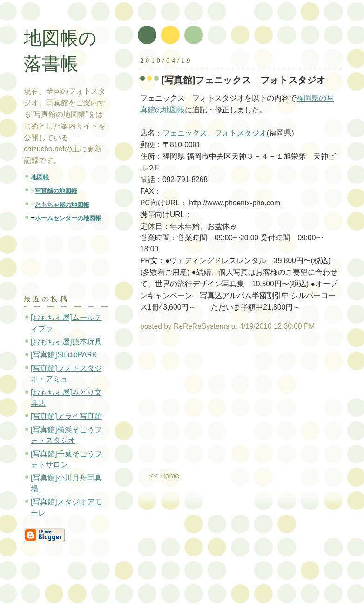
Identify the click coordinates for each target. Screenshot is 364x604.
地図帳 (40, 177)
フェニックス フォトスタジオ (215, 133)
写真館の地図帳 (56, 191)
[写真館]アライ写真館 (66, 416)
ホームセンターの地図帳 (68, 218)
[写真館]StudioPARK (64, 355)
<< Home (164, 476)
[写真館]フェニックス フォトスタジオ (243, 80)
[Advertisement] (218, 405)
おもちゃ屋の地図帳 (62, 205)
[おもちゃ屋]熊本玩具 (66, 342)
